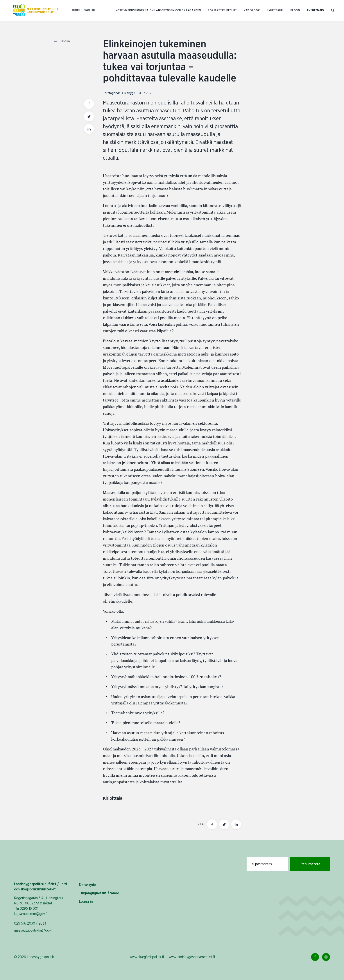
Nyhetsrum (275, 10)
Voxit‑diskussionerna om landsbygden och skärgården (158, 10)
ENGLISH (89, 10)
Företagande (112, 93)
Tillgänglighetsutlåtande (99, 893)
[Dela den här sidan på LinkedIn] (236, 824)
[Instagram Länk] (326, 957)
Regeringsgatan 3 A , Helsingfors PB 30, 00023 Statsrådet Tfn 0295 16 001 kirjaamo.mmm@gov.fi (39, 906)
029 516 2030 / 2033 (30, 923)
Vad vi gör (252, 10)
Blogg (295, 10)
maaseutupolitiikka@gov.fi (34, 930)
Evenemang (316, 10)
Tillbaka (62, 41)
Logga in (86, 902)
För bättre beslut (222, 10)
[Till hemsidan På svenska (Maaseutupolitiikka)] (36, 11)
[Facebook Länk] (315, 957)
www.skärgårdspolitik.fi (147, 957)
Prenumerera (310, 864)
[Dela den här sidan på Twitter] (224, 824)
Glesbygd (129, 93)
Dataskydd (88, 885)
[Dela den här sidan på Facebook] (212, 824)
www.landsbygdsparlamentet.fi (192, 957)
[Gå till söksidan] (333, 11)
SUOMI (76, 10)
